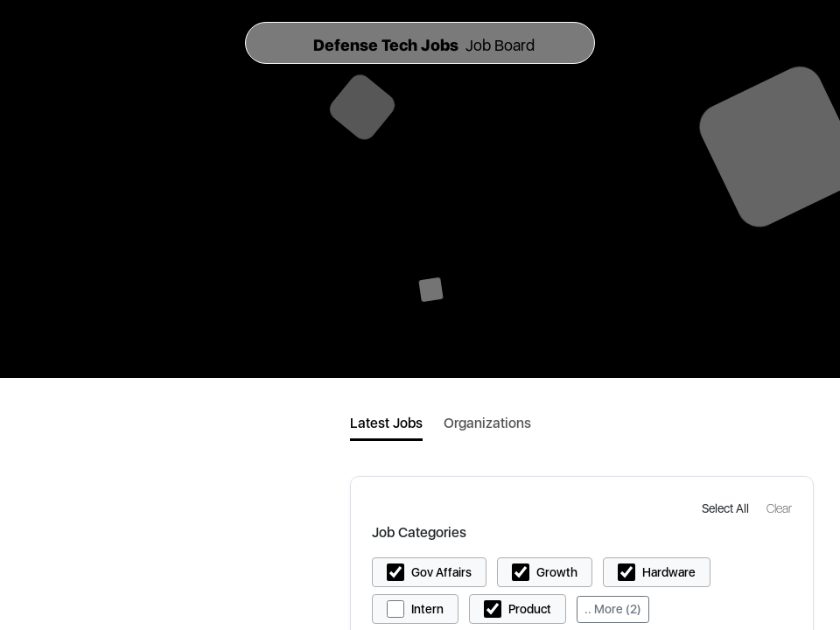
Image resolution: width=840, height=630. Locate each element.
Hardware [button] (669, 572)
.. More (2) (613, 609)
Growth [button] (557, 572)
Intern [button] (427, 609)
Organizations (487, 423)
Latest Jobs (386, 423)
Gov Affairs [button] (441, 572)
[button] (727, 508)
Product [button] (530, 609)
